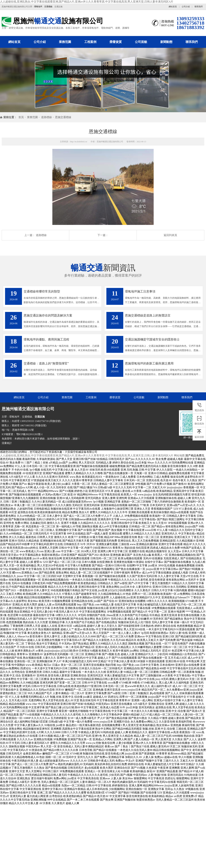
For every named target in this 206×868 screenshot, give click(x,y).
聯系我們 (199, 7)
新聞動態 (166, 42)
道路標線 (46, 117)
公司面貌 (141, 42)
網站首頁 (173, 7)
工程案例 (90, 42)
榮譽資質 (116, 42)
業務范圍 (65, 42)
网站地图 (179, 455)
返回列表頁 (170, 235)
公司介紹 (186, 7)
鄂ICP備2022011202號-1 (29, 434)
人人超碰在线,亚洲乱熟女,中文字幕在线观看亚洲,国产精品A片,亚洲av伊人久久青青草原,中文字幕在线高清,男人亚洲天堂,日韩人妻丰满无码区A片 (87, 2)
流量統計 (7, 443)
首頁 (21, 117)
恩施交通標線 (63, 117)
